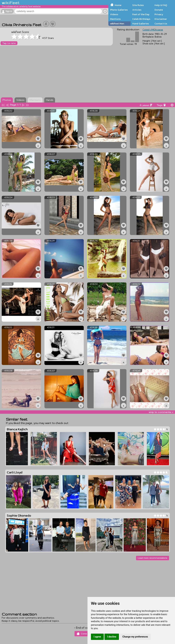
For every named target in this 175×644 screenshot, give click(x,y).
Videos (114, 14)
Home (118, 5)
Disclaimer (161, 19)
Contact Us (161, 24)
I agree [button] (97, 637)
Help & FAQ (161, 5)
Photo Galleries (119, 10)
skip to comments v (161, 412)
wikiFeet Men (117, 24)
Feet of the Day (141, 14)
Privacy (159, 14)
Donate (159, 10)
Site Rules (138, 5)
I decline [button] (112, 637)
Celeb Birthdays (141, 19)
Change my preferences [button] (135, 637)
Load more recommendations (153, 558)
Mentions (115, 19)
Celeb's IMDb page (153, 30)
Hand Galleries (141, 24)
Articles (137, 10)
